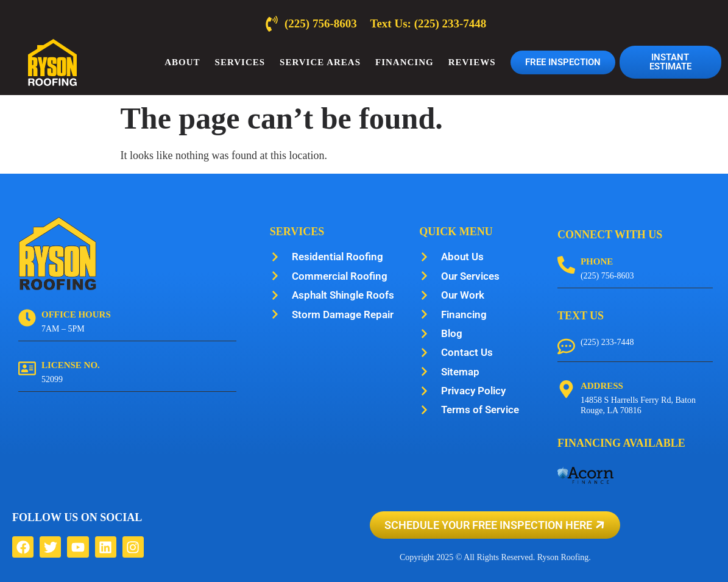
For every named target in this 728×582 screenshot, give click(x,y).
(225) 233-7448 (607, 342)
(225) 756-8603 (607, 276)
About (182, 62)
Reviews (472, 62)
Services (240, 62)
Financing (405, 62)
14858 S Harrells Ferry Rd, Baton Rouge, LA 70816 (638, 405)
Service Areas (320, 62)
